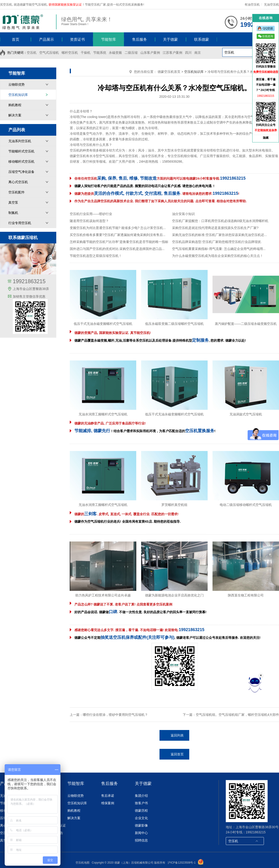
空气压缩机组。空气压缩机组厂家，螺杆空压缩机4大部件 (237, 715)
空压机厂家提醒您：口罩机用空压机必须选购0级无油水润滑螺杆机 (220, 221)
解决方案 (15, 115)
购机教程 (15, 105)
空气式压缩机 (49, 53)
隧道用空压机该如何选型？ (89, 221)
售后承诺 (108, 796)
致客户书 (141, 803)
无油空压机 (271, 5)
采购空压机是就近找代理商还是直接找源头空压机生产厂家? (215, 228)
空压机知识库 (18, 95)
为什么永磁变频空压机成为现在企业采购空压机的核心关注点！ (218, 256)
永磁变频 (115, 53)
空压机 (32, 53)
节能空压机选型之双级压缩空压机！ (96, 256)
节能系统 (100, 53)
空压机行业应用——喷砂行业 (91, 214)
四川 (188, 53)
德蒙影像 (141, 825)
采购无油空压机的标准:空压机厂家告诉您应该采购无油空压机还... (219, 235)
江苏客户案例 (173, 53)
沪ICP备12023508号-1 (182, 863)
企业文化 (141, 818)
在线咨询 (266, 36)
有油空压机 (253, 5)
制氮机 (13, 213)
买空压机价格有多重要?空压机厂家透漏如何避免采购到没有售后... (118, 235)
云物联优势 (17, 84)
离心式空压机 (18, 182)
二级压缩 (131, 53)
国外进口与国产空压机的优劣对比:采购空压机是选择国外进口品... (117, 249)
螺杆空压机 (70, 53)
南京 (198, 53)
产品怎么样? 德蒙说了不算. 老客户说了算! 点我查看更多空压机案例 (123, 604)
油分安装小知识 (183, 214)
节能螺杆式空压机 (21, 151)
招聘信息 (141, 840)
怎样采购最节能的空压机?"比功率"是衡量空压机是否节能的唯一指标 (119, 242)
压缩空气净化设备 (21, 172)
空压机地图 (83, 863)
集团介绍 (141, 796)
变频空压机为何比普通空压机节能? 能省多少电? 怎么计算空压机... (118, 228)
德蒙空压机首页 (169, 72)
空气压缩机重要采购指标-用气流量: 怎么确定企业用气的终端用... (219, 249)
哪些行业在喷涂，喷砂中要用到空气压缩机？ (115, 715)
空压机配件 (17, 192)
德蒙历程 (141, 811)
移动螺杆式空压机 (21, 161)
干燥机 (86, 53)
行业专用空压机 (20, 223)
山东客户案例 (150, 53)
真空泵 (13, 202)
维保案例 (108, 803)
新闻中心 (141, 833)
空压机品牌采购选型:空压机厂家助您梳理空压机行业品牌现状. (217, 242)
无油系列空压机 (20, 141)
